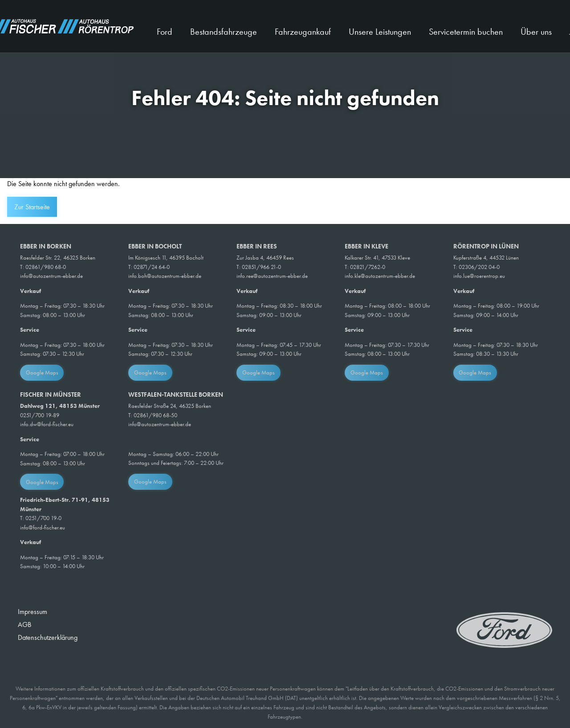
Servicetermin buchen (466, 32)
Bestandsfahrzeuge (224, 32)
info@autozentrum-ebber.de (51, 276)
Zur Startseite (32, 207)
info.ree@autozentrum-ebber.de (272, 276)
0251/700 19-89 (40, 415)
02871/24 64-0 (152, 267)
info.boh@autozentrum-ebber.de (165, 276)
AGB (24, 624)
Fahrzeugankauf (303, 32)
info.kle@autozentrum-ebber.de (380, 276)
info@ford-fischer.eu (43, 527)
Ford (165, 32)
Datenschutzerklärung (48, 637)
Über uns (536, 32)
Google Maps (42, 372)
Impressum (33, 612)
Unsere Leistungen (380, 32)
